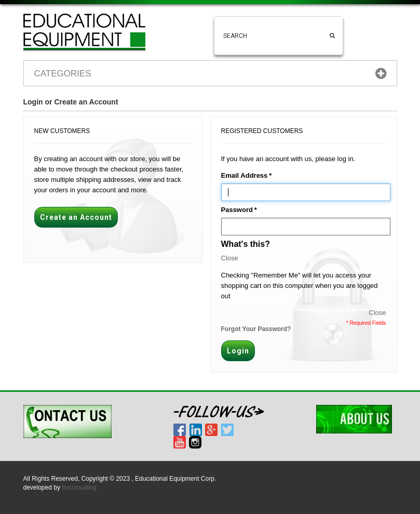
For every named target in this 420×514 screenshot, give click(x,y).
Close (230, 258)
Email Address (245, 176)
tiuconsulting (79, 487)
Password (237, 210)
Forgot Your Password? (256, 329)
